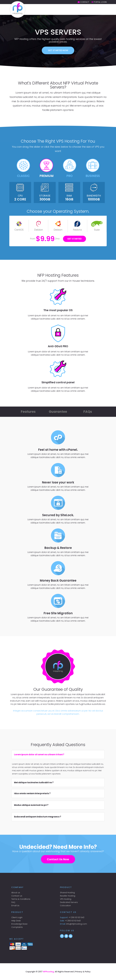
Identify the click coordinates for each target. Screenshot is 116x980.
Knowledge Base (19, 924)
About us (16, 893)
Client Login (17, 917)
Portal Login (100, 2)
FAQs (88, 412)
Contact (85, 2)
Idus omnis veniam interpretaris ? (32, 793)
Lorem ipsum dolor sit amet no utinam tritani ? (39, 754)
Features (28, 412)
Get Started (74, 239)
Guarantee (58, 412)
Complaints (17, 927)
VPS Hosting (66, 899)
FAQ (13, 902)
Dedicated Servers (69, 902)
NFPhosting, (49, 972)
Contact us (17, 896)
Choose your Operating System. (58, 211)
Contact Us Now (58, 859)
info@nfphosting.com (77, 924)
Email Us (15, 906)
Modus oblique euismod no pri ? (31, 805)
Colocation (65, 906)
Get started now (58, 50)
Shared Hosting (67, 893)
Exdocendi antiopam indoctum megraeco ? (38, 817)
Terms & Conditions (21, 899)
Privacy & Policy (83, 972)
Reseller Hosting (68, 896)
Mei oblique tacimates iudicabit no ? (34, 782)
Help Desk (16, 921)
